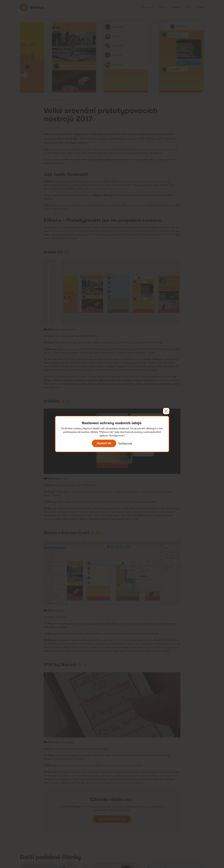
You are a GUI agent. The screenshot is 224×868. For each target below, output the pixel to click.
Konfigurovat (125, 443)
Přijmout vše (104, 443)
